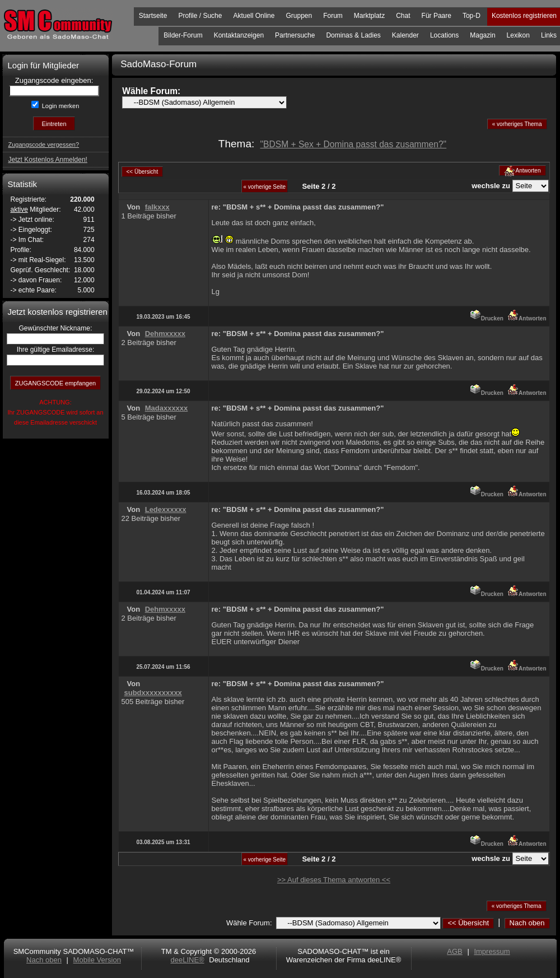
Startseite (153, 16)
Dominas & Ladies (353, 35)
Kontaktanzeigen (239, 35)
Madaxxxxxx (167, 408)
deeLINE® (187, 960)
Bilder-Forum (183, 35)
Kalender (405, 35)
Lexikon (518, 35)
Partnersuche (295, 35)
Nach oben (527, 923)
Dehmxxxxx (165, 334)
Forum (333, 16)
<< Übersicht (468, 923)
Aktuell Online (254, 16)
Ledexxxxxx (166, 509)
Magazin (482, 35)
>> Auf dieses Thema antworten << (334, 880)
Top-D (472, 16)
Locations (444, 35)
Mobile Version (97, 960)
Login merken (60, 106)
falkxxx (157, 207)
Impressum (492, 951)
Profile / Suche (200, 16)
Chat (403, 16)
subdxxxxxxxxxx (153, 693)
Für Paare (437, 16)
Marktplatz (369, 16)
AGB (454, 951)
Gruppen (299, 16)
